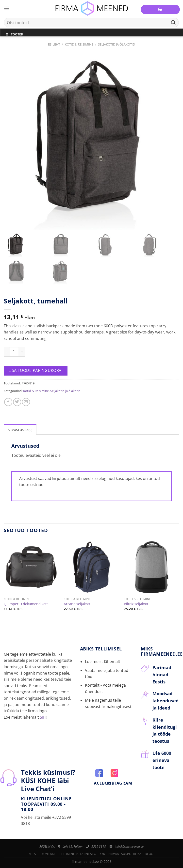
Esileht (54, 44)
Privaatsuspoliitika (125, 854)
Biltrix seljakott (136, 604)
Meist (33, 854)
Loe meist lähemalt (103, 662)
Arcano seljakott (77, 604)
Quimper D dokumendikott (26, 604)
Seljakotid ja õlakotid (116, 44)
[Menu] (7, 8)
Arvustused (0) (20, 430)
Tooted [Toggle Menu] (14, 34)
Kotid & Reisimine (79, 44)
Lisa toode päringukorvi (36, 370)
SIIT (43, 717)
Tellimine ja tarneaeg (78, 854)
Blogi (150, 854)
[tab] (20, 429)
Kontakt (49, 854)
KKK (102, 854)
